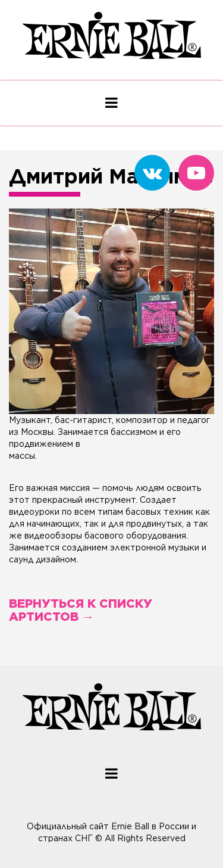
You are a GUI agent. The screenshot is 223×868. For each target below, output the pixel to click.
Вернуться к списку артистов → (81, 610)
